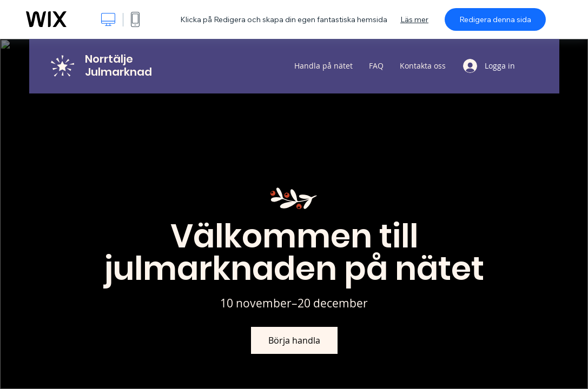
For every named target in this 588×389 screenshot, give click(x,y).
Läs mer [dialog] (414, 19)
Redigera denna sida (495, 19)
